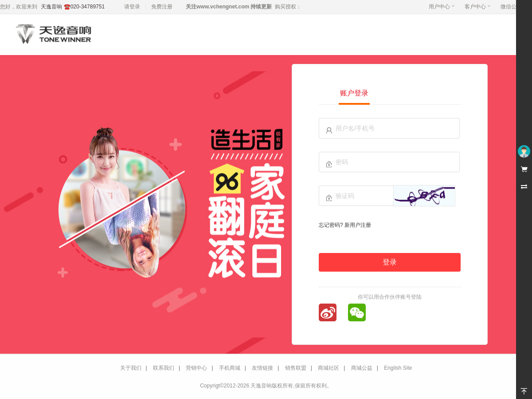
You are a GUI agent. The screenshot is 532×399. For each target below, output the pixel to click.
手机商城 (230, 368)
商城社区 (329, 368)
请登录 (132, 7)
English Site (398, 368)
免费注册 (162, 7)
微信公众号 (514, 7)
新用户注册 (358, 225)
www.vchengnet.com (223, 7)
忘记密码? (331, 225)
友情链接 (262, 368)
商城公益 (362, 368)
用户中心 (442, 7)
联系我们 (164, 368)
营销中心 (196, 368)
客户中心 (478, 7)
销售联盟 (296, 368)
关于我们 (131, 368)
